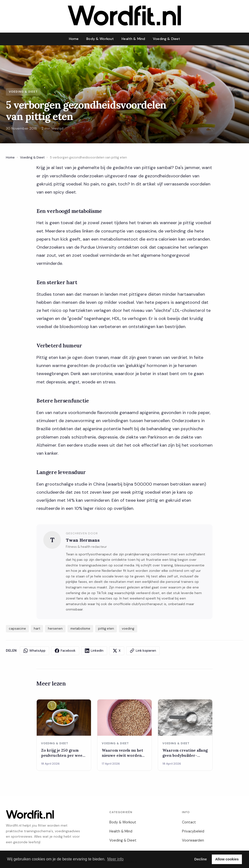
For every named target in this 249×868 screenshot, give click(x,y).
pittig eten (106, 629)
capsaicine (17, 629)
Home (74, 39)
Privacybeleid (193, 831)
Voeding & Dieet (166, 39)
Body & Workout (100, 39)
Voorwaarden (193, 840)
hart (37, 629)
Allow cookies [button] (227, 859)
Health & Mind (133, 39)
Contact (189, 822)
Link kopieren (143, 651)
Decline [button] (200, 859)
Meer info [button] (115, 859)
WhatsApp (34, 651)
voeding (128, 629)
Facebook (65, 651)
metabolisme (80, 629)
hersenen (55, 629)
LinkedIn (94, 651)
